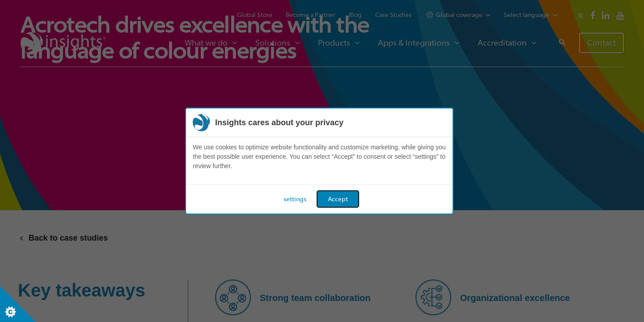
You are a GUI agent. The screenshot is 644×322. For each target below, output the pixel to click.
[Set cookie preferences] (18, 304)
